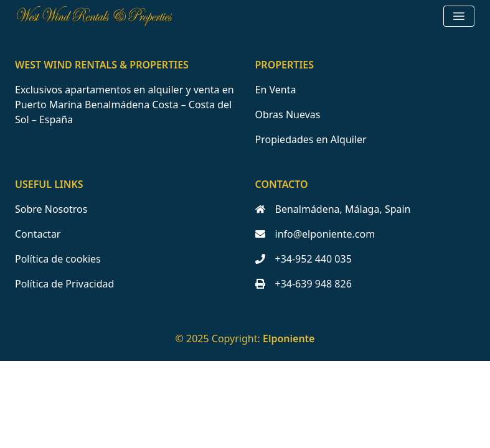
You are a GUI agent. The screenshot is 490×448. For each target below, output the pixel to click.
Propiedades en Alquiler (311, 139)
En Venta (276, 90)
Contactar (38, 234)
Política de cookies (58, 259)
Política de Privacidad (64, 284)
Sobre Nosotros (51, 209)
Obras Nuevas (288, 114)
